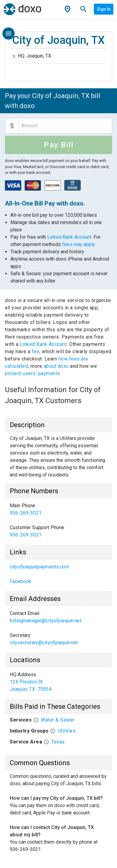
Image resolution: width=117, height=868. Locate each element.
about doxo (56, 366)
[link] (58, 509)
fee (36, 351)
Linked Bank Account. (45, 344)
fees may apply (79, 244)
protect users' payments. (33, 373)
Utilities (67, 731)
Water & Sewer (58, 720)
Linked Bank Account (69, 237)
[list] (58, 520)
